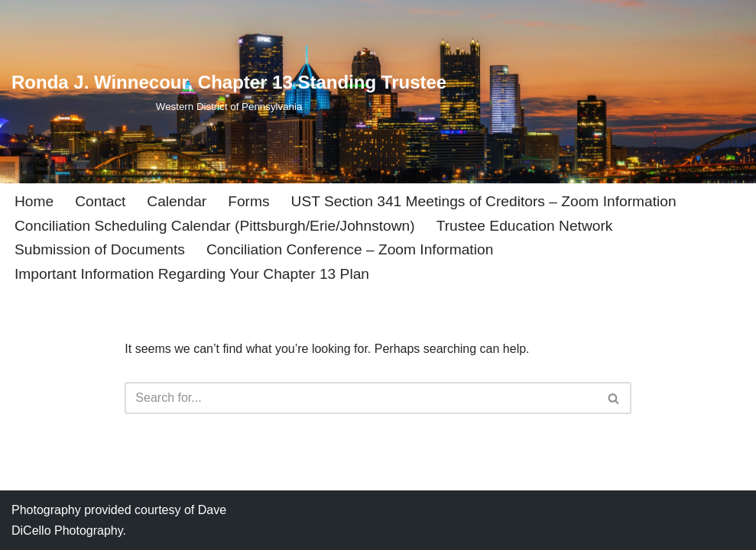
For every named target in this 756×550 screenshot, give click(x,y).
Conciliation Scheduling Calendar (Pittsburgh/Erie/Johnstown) (215, 226)
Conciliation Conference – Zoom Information (350, 249)
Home (34, 201)
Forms (248, 201)
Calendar (177, 201)
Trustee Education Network (525, 226)
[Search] (360, 398)
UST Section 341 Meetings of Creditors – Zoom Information (484, 201)
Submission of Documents (100, 249)
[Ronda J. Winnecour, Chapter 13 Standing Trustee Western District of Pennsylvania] (229, 91)
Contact (100, 201)
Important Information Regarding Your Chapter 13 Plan (192, 274)
